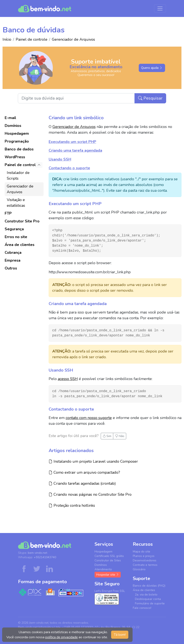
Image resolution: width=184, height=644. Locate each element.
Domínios (13, 126)
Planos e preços (144, 556)
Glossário (139, 569)
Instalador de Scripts (18, 176)
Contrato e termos (145, 565)
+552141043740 (45, 557)
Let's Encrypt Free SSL (110, 591)
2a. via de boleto (146, 595)
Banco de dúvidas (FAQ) (149, 586)
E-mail (10, 118)
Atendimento (103, 569)
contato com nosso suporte (89, 418)
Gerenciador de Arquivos (73, 39)
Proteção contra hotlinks (72, 505)
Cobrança (13, 253)
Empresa (13, 260)
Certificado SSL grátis (109, 556)
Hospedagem (17, 133)
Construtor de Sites (108, 560)
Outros (11, 268)
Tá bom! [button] (120, 635)
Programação (17, 141)
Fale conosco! (142, 608)
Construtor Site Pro (22, 221)
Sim (107, 436)
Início (7, 39)
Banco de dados (19, 149)
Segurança (14, 229)
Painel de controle (32, 39)
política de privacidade (62, 637)
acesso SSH (68, 379)
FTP (8, 213)
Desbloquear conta (148, 599)
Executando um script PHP (72, 142)
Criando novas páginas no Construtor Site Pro (90, 494)
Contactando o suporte (69, 168)
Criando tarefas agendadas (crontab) (82, 483)
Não (120, 436)
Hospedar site (108, 575)
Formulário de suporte (150, 603)
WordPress (15, 157)
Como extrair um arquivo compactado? (84, 472)
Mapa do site (142, 552)
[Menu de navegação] (160, 8)
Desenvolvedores (145, 560)
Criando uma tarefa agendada (75, 150)
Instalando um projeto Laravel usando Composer (93, 461)
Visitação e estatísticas (16, 203)
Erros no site (16, 237)
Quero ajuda (152, 68)
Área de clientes (20, 245)
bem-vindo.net (38, 553)
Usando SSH (60, 159)
